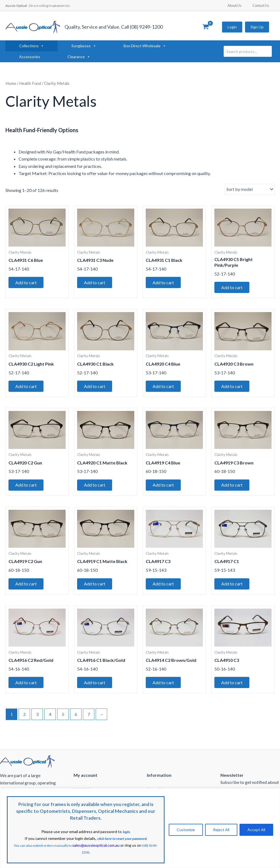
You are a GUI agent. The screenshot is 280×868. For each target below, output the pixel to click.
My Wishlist (84, 787)
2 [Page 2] (24, 721)
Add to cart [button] (27, 283)
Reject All (221, 830)
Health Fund (30, 83)
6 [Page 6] (76, 721)
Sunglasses (84, 46)
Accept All (256, 830)
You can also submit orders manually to (71, 846)
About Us (240, 5)
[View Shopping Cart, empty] (205, 27)
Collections (32, 46)
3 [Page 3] (37, 721)
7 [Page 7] (89, 721)
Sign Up (257, 27)
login (126, 833)
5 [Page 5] (63, 721)
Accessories (30, 57)
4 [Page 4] (50, 721)
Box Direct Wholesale (145, 46)
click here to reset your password (122, 839)
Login (232, 27)
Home (11, 83)
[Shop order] (250, 189)
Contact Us (263, 5)
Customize (186, 830)
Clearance (79, 57)
